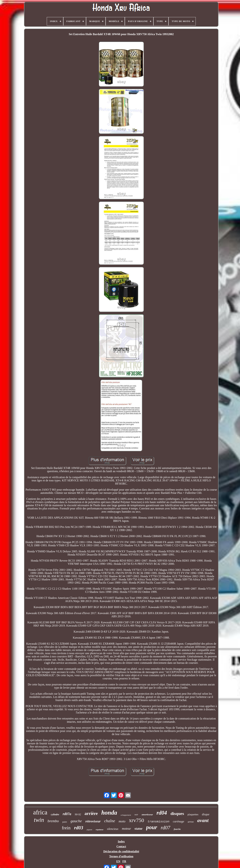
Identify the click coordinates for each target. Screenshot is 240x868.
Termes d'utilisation (121, 856)
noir (136, 815)
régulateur (99, 830)
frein (66, 828)
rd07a (67, 814)
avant (203, 820)
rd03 (79, 828)
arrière (91, 813)
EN (118, 861)
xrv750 (136, 820)
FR (124, 861)
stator (139, 829)
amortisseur (147, 815)
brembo (53, 821)
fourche (177, 829)
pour (152, 827)
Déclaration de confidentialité (121, 851)
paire (65, 822)
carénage (179, 821)
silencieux (113, 829)
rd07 (166, 828)
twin (39, 820)
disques (177, 814)
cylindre (55, 815)
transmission (158, 822)
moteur (126, 829)
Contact (121, 846)
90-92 (78, 814)
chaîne (110, 821)
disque (206, 814)
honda (109, 813)
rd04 (162, 813)
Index (121, 841)
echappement (126, 815)
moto (122, 821)
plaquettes (193, 814)
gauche (76, 821)
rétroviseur (93, 821)
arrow (191, 822)
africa (40, 812)
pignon (90, 829)
